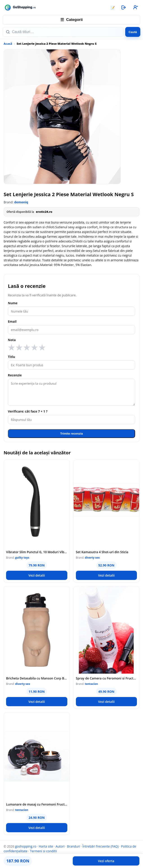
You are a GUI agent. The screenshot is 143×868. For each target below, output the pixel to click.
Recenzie (15, 375)
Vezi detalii (37, 575)
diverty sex (92, 558)
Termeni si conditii (43, 851)
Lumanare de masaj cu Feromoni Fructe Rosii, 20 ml (37, 804)
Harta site (46, 846)
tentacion (91, 684)
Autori (60, 846)
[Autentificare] (123, 7)
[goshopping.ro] (54, 8)
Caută (133, 32)
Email (12, 321)
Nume (13, 303)
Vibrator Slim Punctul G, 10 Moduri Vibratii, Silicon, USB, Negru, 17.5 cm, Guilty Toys (37, 552)
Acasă (8, 44)
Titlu (11, 357)
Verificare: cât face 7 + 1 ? (28, 411)
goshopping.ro (26, 846)
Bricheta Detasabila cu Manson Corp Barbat (37, 678)
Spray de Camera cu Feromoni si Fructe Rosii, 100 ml (107, 678)
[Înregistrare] (135, 7)
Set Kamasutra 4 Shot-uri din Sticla (102, 552)
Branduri (74, 846)
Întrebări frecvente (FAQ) (100, 846)
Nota (12, 340)
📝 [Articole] (113, 8)
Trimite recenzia (71, 434)
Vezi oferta (106, 861)
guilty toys (22, 558)
